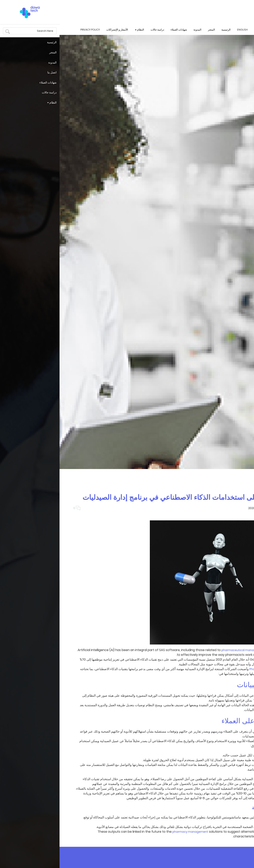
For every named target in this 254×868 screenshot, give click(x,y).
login (245, 29)
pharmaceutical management (184, 650)
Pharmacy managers (205, 669)
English (183, 30)
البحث (230, 29)
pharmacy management (131, 832)
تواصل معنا (210, 30)
